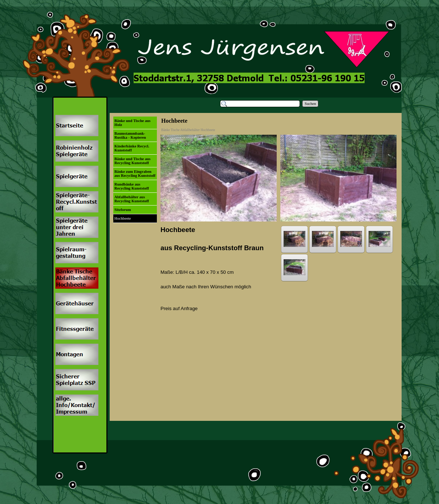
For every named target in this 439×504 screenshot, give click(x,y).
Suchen (310, 104)
